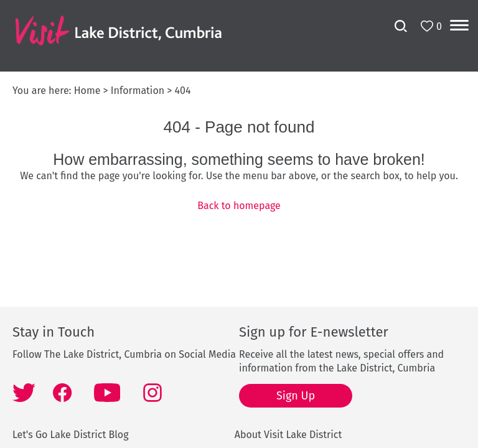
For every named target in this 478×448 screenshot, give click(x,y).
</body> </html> (239, 224)
